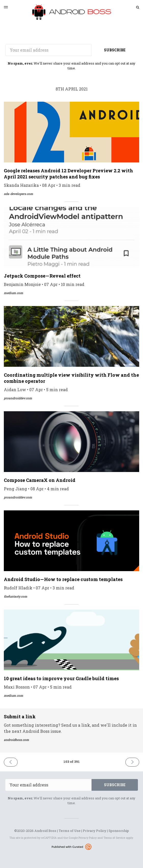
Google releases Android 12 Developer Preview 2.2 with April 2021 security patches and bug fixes (68, 174)
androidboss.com (16, 740)
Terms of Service (114, 838)
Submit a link (20, 717)
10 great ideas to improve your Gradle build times (61, 678)
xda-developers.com (18, 194)
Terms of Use (70, 831)
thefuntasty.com (16, 596)
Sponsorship (119, 831)
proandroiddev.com (18, 398)
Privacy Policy (95, 831)
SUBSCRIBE (115, 50)
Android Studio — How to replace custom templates (63, 579)
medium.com (14, 293)
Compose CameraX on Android (40, 480)
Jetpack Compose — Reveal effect (42, 276)
